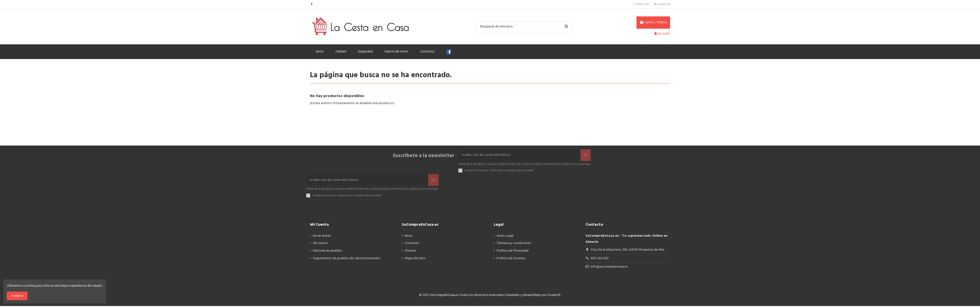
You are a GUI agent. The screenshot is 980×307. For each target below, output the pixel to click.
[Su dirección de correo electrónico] (519, 155)
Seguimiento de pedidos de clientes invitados (347, 259)
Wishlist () (641, 4)
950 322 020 (600, 259)
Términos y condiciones (514, 244)
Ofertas (410, 252)
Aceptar (17, 296)
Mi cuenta (320, 244)
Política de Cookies (511, 259)
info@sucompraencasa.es (609, 268)
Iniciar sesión (322, 237)
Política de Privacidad (513, 252)
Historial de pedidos (328, 252)
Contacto (412, 244)
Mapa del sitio (415, 259)
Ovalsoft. (554, 296)
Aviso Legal (505, 237)
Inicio (409, 237)
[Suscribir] (586, 155)
